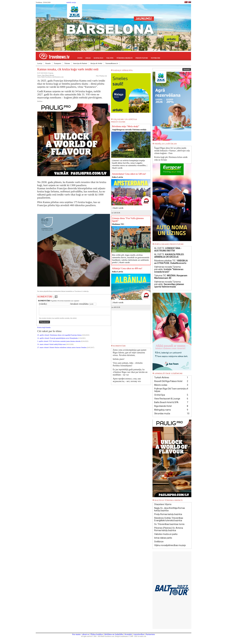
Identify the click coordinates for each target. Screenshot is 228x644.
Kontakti (128, 634)
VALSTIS (110, 58)
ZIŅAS (88, 58)
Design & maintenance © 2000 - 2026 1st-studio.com (131, 636)
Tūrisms (67, 63)
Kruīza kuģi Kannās (44, 329)
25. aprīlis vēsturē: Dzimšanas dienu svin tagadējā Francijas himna (59, 337)
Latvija (40, 63)
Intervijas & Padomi (80, 63)
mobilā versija (71, 2)
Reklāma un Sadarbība (114, 634)
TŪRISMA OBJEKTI (124, 58)
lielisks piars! (119, 359)
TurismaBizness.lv (112, 63)
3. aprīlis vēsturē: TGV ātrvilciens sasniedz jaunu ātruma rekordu (59, 343)
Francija (51, 73)
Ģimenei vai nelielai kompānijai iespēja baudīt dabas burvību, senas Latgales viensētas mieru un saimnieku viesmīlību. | (130, 164)
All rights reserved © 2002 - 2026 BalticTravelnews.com (98, 636)
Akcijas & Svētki (96, 63)
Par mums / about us (81, 634)
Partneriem (150, 634)
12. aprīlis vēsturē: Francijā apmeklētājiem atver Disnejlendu (57, 340)
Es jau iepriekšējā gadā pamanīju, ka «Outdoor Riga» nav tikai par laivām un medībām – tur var (130, 372)
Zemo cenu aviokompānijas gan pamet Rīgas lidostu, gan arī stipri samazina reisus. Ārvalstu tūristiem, (130, 353)
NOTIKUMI (155, 58)
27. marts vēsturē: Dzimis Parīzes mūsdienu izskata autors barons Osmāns (62, 349)
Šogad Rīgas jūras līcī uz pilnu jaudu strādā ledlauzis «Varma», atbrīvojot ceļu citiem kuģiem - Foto (172, 151)
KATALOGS (99, 58)
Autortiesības (139, 634)
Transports (58, 63)
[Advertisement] (131, 326)
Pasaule (48, 63)
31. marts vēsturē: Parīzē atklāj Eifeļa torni (51, 346)
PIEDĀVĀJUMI (142, 58)
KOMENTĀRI (45, 297)
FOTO (80, 58)
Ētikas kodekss (97, 634)
